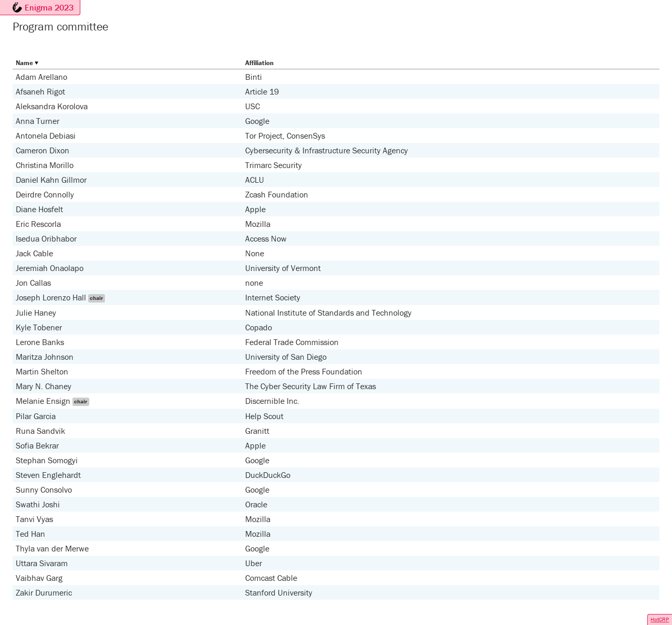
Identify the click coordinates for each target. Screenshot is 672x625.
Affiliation (259, 63)
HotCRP (660, 619)
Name (24, 63)
